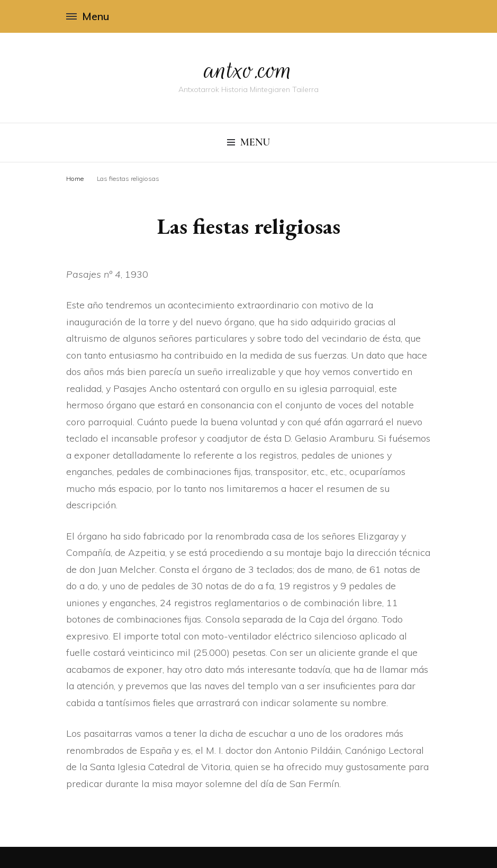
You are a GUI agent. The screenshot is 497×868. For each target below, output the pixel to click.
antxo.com (249, 70)
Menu (88, 16)
